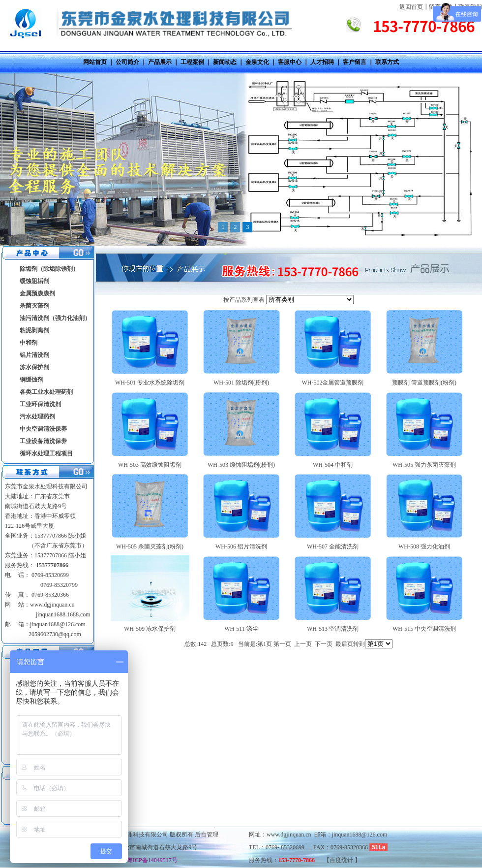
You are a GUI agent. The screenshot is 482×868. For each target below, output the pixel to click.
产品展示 (160, 62)
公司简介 (127, 62)
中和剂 (29, 343)
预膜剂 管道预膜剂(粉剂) (424, 383)
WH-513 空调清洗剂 (333, 629)
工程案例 (192, 62)
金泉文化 (257, 62)
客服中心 (290, 62)
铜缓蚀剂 (31, 380)
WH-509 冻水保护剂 (150, 629)
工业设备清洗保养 (43, 441)
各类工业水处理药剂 (46, 392)
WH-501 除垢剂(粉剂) (241, 383)
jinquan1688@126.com (58, 624)
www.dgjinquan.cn (52, 605)
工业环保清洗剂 (40, 404)
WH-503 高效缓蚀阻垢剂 (150, 465)
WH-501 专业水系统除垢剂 (150, 383)
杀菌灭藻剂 (34, 306)
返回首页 (411, 7)
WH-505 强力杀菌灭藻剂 (424, 465)
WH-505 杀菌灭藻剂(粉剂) (150, 547)
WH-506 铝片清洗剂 (241, 547)
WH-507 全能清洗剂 (333, 547)
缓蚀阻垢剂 (34, 281)
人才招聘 (322, 62)
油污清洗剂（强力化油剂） (55, 318)
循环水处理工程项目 (46, 453)
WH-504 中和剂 (333, 465)
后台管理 (207, 835)
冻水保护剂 (34, 367)
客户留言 (355, 62)
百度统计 (342, 860)
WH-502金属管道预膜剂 (333, 383)
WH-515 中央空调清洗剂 (424, 629)
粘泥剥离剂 (34, 330)
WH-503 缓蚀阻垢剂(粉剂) (241, 465)
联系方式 (387, 62)
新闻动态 (225, 62)
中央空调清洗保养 (43, 429)
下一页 (324, 644)
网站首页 (95, 62)
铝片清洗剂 (34, 355)
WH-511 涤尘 (241, 629)
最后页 (344, 644)
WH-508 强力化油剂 (424, 547)
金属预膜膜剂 (37, 293)
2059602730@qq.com (55, 634)
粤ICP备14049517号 (149, 860)
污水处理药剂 (37, 417)
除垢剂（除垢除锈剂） (49, 269)
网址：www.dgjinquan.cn (280, 835)
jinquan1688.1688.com (62, 614)
